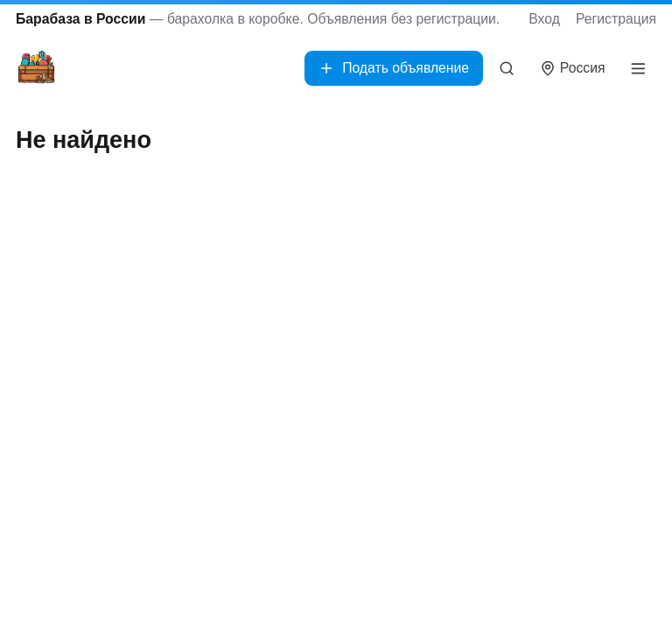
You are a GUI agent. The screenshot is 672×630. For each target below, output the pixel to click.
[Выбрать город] (573, 69)
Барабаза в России (80, 19)
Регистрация (616, 19)
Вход (544, 19)
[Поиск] (507, 68)
